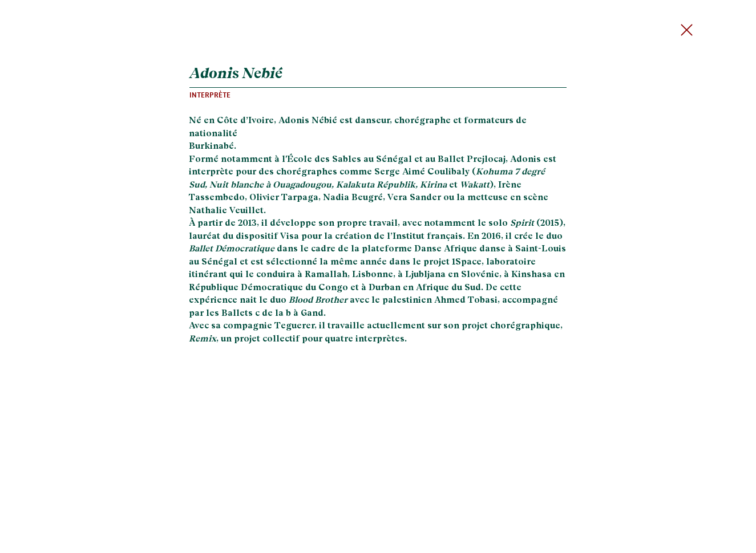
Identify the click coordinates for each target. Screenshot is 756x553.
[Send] (690, 30)
